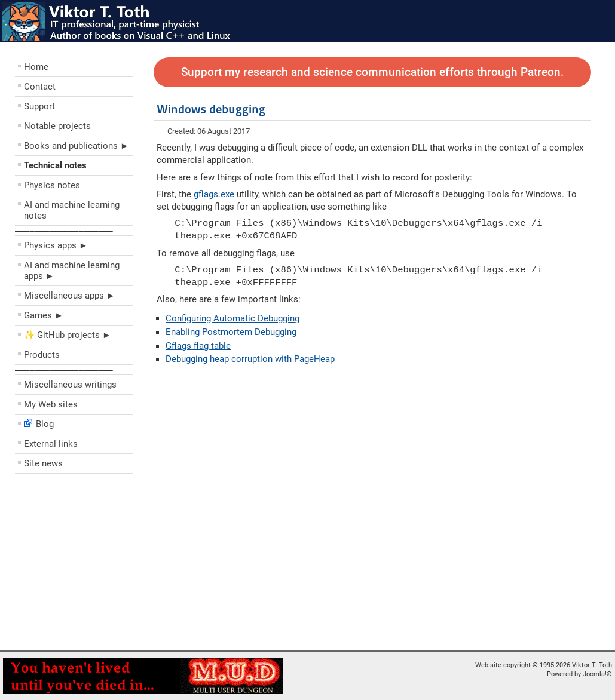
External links (51, 444)
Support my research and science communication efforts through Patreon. (372, 72)
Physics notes (52, 185)
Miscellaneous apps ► (70, 296)
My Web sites (51, 404)
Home (36, 67)
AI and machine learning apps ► (72, 271)
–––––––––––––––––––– (64, 231)
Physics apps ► (56, 245)
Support (39, 106)
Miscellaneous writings (70, 385)
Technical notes (55, 165)
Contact (40, 87)
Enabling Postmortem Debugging (231, 332)
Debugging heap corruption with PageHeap (250, 359)
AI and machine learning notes (72, 210)
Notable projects (57, 126)
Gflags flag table (198, 346)
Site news (43, 463)
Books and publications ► (77, 146)
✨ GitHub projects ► (68, 335)
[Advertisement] (87, 565)
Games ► (44, 315)
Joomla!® (597, 674)
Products (42, 355)
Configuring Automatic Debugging (232, 318)
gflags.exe (214, 194)
